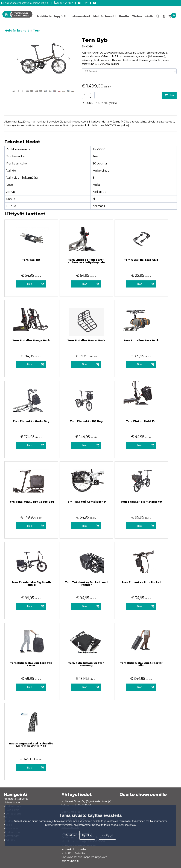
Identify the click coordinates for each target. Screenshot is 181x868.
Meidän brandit (105, 16)
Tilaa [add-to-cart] (169, 95)
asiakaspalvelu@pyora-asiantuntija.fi (25, 2)
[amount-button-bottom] (90, 97)
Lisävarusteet (80, 16)
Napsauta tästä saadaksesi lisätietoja (114, 825)
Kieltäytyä (107, 835)
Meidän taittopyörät (52, 16)
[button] (69, 59)
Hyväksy (87, 835)
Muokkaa (70, 835)
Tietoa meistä (142, 16)
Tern (37, 31)
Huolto (124, 16)
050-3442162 (63, 2)
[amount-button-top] (90, 93)
